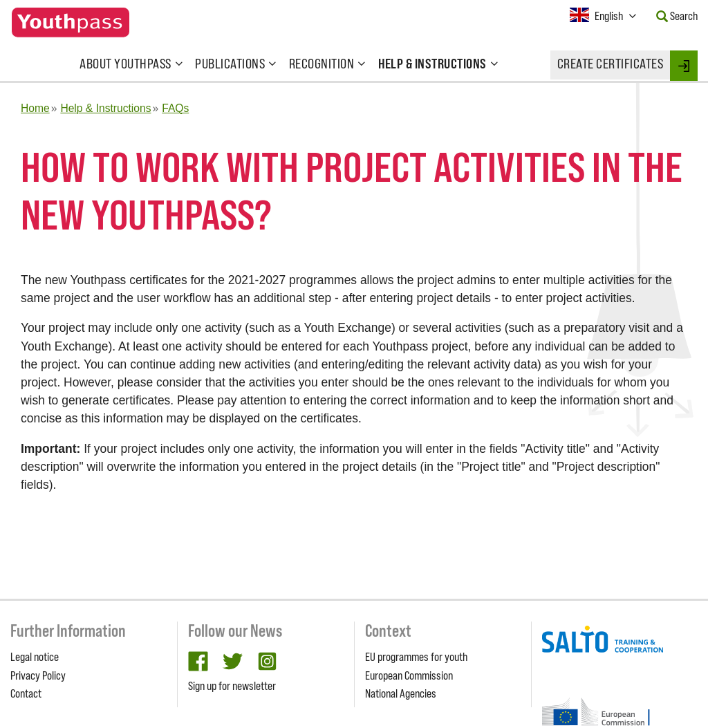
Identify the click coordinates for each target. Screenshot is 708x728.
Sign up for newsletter (232, 686)
